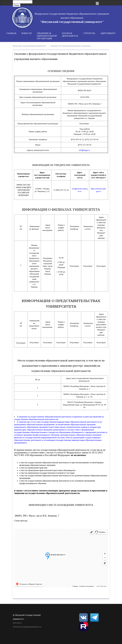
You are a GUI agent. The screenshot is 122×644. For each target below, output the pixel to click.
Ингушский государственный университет (29, 46)
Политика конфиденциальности (27, 627)
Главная (11, 33)
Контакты (17, 623)
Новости (27, 33)
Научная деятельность (70, 35)
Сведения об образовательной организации (47, 36)
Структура (89, 33)
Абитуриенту (108, 33)
